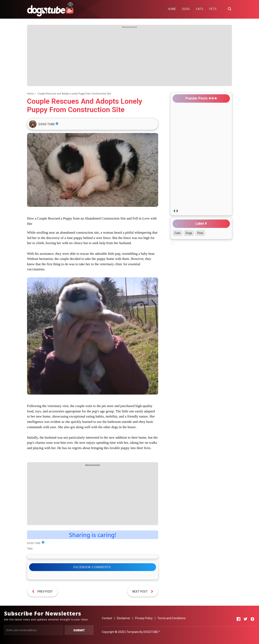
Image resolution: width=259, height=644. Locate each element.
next (177, 211)
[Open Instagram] (252, 619)
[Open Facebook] (239, 619)
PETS (213, 9)
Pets (200, 233)
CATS (200, 9)
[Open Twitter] (245, 619)
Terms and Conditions (172, 618)
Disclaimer (124, 618)
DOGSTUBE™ (152, 632)
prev (174, 211)
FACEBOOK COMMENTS (92, 567)
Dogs (189, 233)
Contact (107, 618)
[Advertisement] (129, 57)
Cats (178, 233)
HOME (172, 9)
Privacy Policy (144, 618)
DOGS (186, 9)
